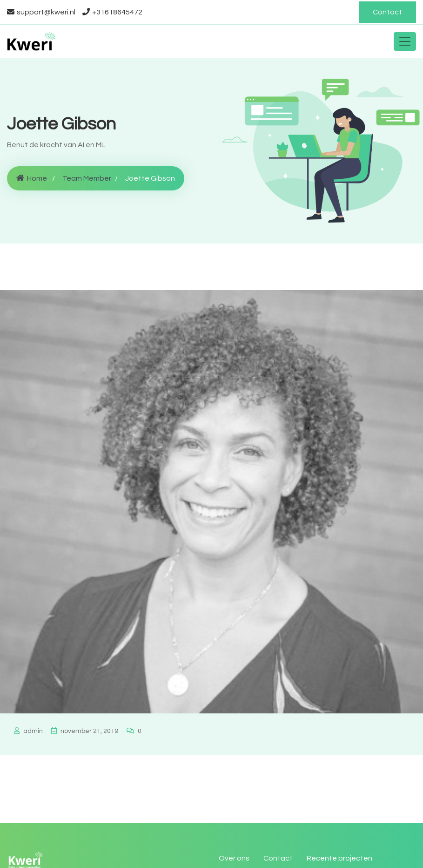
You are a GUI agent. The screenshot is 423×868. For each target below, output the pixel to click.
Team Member (87, 178)
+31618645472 (112, 12)
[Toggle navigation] (405, 41)
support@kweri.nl (41, 12)
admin (28, 731)
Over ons (234, 858)
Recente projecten (339, 858)
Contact (387, 12)
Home (32, 178)
